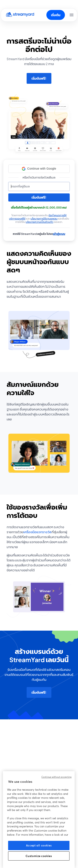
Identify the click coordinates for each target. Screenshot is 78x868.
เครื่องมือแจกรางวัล (37, 532)
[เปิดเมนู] (72, 15)
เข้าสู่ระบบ (59, 234)
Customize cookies (39, 856)
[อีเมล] (39, 186)
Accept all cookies (39, 845)
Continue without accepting (56, 777)
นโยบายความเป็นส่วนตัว (40, 222)
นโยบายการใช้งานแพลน (44, 219)
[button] (39, 169)
